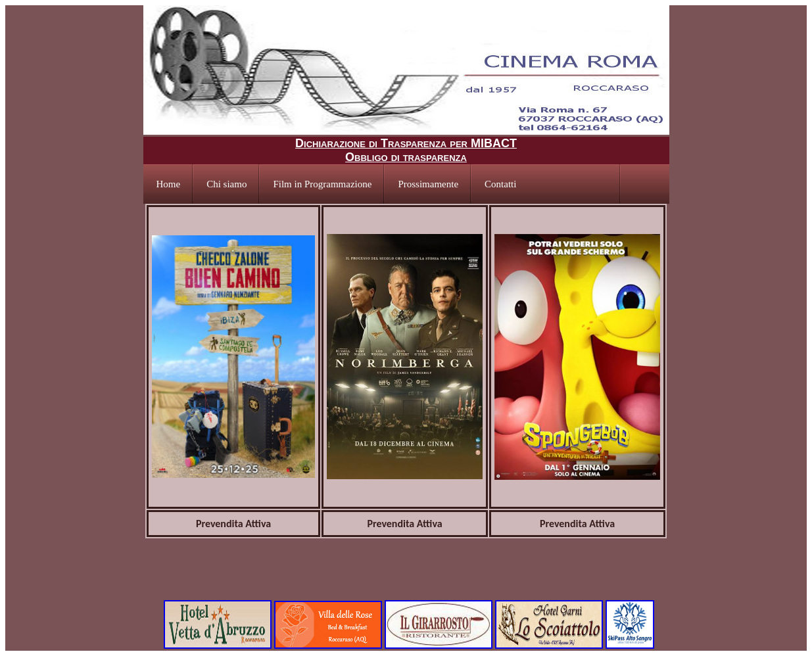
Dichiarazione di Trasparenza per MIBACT (406, 143)
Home (169, 184)
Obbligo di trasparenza (406, 157)
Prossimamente (428, 184)
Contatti (500, 184)
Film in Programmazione (322, 184)
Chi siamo (227, 184)
